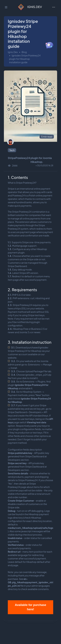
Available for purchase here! (30, 607)
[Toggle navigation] (54, 7)
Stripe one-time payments (36, 242)
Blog (24, 52)
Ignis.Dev (13, 52)
